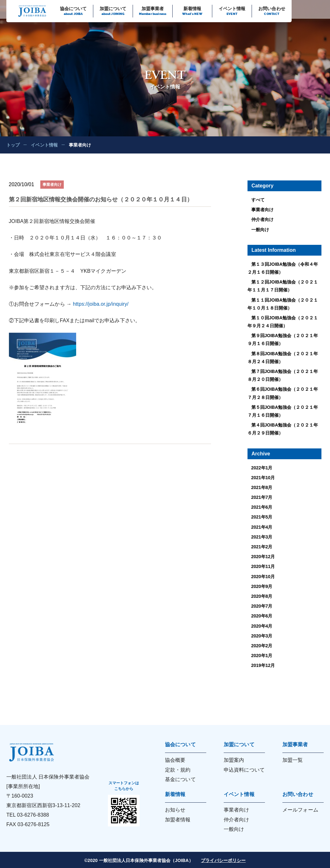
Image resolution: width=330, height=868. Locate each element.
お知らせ (175, 810)
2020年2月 (262, 646)
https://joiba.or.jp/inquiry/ (101, 304)
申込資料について (244, 770)
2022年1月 (262, 468)
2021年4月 (262, 527)
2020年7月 (262, 606)
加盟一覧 (293, 760)
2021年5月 (262, 517)
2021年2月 (262, 547)
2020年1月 (262, 656)
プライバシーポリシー (223, 860)
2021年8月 (262, 487)
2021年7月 (262, 497)
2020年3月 (262, 636)
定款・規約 (178, 770)
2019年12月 (263, 665)
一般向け (260, 230)
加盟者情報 (178, 820)
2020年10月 (263, 577)
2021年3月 (262, 537)
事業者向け (262, 210)
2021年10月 (263, 478)
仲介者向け (262, 219)
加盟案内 (234, 760)
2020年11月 (263, 566)
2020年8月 (262, 596)
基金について (180, 779)
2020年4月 (262, 626)
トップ (13, 145)
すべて (258, 200)
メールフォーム (300, 810)
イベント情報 (44, 145)
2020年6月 (262, 616)
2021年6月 (262, 507)
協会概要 (175, 760)
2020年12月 (263, 557)
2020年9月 (262, 586)
